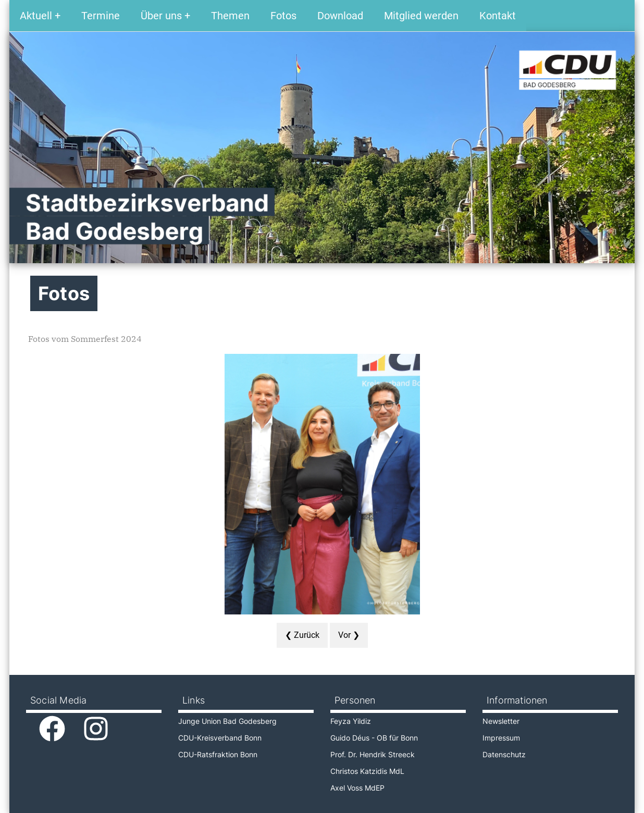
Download (340, 16)
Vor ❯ (349, 635)
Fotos (283, 16)
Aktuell (36, 16)
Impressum (501, 738)
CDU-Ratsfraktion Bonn (218, 754)
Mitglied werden (421, 16)
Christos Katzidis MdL (367, 771)
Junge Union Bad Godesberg (227, 721)
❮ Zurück (302, 635)
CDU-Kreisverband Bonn (220, 738)
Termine (101, 16)
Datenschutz (504, 754)
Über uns (161, 16)
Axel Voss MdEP (357, 788)
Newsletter (501, 721)
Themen (230, 16)
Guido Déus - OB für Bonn (374, 738)
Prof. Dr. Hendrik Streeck (373, 754)
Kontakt (498, 16)
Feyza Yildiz (351, 721)
